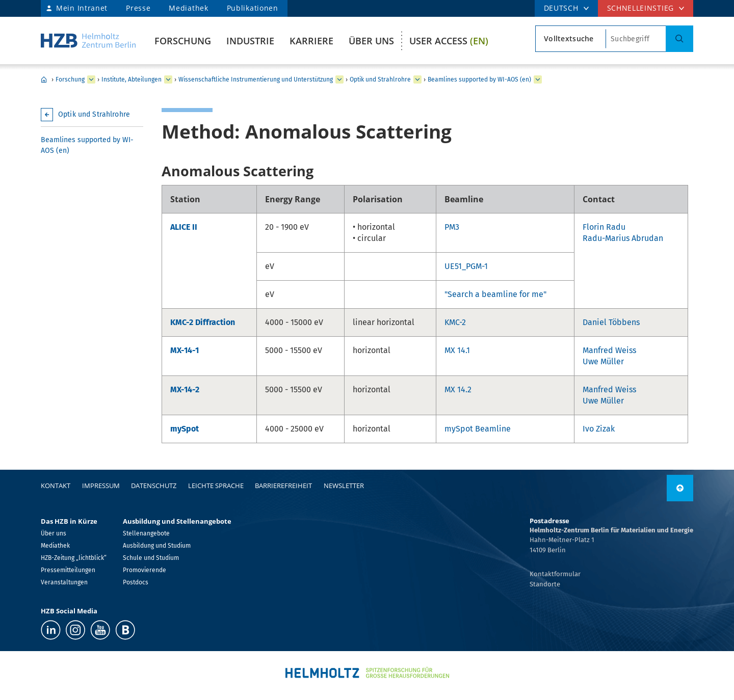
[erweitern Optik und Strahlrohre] (417, 79)
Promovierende (145, 570)
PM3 (452, 227)
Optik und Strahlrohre (380, 79)
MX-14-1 (185, 350)
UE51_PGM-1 (466, 266)
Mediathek (188, 8)
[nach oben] (680, 488)
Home (44, 79)
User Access (449, 41)
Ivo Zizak (599, 429)
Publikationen (253, 8)
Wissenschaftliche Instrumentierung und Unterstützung (256, 79)
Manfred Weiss (609, 350)
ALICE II (184, 227)
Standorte (545, 584)
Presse (138, 8)
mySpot (185, 429)
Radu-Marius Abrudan (623, 238)
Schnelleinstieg (641, 8)
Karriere (311, 41)
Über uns (371, 41)
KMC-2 (455, 322)
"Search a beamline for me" (495, 294)
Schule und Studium (151, 558)
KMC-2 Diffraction (203, 322)
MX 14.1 (457, 350)
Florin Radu (604, 227)
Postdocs (136, 582)
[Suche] (679, 39)
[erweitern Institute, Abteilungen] (168, 79)
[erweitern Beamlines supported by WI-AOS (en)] (538, 79)
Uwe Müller (603, 361)
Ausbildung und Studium (157, 546)
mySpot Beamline (478, 429)
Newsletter (344, 486)
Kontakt (56, 486)
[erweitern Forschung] (91, 79)
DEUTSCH (561, 8)
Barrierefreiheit (283, 486)
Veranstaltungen (64, 582)
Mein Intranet (82, 8)
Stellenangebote (146, 533)
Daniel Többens (611, 322)
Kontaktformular (555, 574)
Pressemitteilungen (68, 570)
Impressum (101, 486)
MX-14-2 (185, 389)
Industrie (250, 41)
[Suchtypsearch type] (571, 39)
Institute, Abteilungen (132, 79)
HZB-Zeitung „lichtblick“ (74, 558)
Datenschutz (154, 486)
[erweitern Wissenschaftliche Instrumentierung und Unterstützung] (339, 79)
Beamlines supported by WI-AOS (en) (479, 79)
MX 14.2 (458, 389)
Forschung (183, 41)
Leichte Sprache (216, 486)
